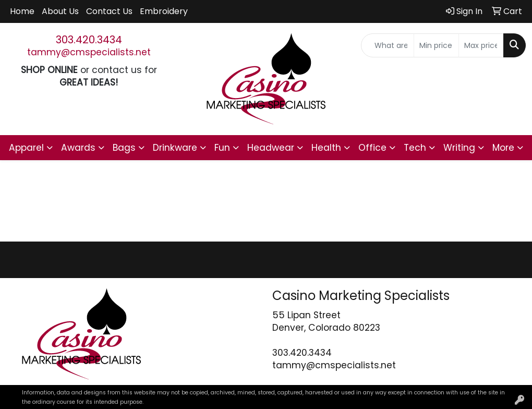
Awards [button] (78, 148)
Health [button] (326, 148)
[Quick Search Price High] (481, 45)
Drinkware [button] (175, 148)
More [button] (503, 148)
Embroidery (164, 11)
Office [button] (372, 148)
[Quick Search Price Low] (436, 45)
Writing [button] (459, 148)
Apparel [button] (26, 148)
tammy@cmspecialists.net (89, 52)
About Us (60, 11)
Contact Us (109, 11)
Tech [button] (415, 148)
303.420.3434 (89, 40)
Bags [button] (124, 148)
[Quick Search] (388, 45)
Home (22, 11)
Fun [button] (222, 148)
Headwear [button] (271, 148)
